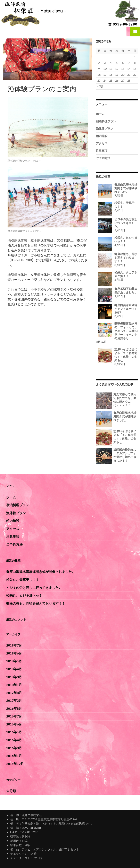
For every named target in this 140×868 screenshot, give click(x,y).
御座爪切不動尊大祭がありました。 (117, 292)
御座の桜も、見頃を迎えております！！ (117, 260)
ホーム (100, 114)
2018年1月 (14, 685)
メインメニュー (135, 31)
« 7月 (100, 86)
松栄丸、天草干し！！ (117, 207)
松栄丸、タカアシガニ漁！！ (117, 276)
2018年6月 (14, 653)
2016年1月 (14, 756)
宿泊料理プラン (106, 121)
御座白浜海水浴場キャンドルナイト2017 (117, 311)
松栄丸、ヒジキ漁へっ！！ (117, 241)
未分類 (11, 791)
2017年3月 (14, 700)
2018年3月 (14, 677)
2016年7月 (14, 716)
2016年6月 (14, 724)
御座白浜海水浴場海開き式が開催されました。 (117, 190)
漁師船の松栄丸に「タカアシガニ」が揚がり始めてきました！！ (125, 455)
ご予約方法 (103, 158)
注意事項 (102, 151)
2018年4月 (14, 669)
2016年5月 (14, 732)
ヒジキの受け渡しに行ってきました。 (117, 225)
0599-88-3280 (31, 828)
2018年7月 (14, 645)
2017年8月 (14, 693)
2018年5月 (14, 661)
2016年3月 (14, 748)
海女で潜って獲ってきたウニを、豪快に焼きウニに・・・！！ (125, 400)
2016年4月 (14, 740)
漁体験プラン (105, 129)
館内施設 (102, 136)
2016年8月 (14, 708)
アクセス (102, 143)
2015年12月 (15, 764)
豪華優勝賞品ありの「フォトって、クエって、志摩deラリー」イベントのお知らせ (117, 333)
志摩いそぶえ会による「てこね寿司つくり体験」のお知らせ (117, 357)
